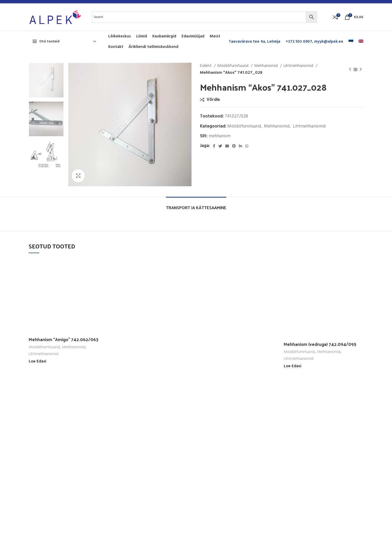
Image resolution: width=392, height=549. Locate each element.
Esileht (206, 66)
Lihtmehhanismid (299, 66)
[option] (46, 80)
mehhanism (220, 136)
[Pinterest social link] (234, 146)
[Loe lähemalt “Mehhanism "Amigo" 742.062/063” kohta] (38, 362)
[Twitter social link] (220, 146)
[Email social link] (227, 146)
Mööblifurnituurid (233, 66)
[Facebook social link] (214, 146)
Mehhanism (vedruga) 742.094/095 (320, 344)
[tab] (196, 205)
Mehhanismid (266, 66)
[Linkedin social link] (241, 146)
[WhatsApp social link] (247, 146)
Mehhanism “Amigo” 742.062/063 (64, 339)
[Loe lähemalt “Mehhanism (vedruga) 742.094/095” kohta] (293, 366)
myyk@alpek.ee (329, 42)
